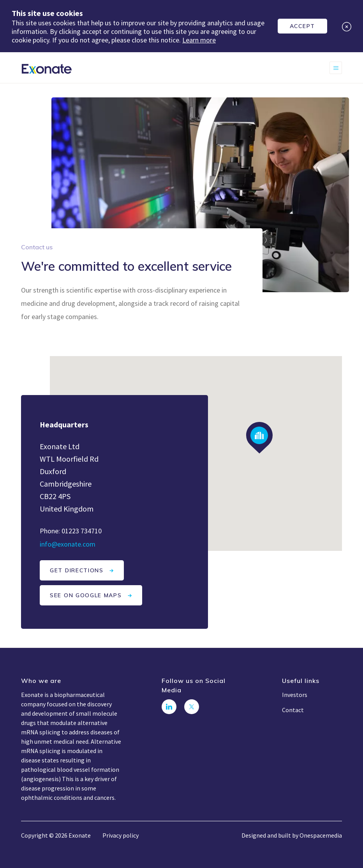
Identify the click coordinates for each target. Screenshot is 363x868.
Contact (293, 710)
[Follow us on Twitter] (192, 707)
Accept (302, 26)
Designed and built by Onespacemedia (292, 835)
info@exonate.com (68, 544)
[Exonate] (47, 68)
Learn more (199, 40)
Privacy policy (121, 835)
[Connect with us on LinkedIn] (169, 707)
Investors (295, 695)
